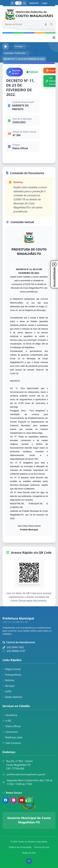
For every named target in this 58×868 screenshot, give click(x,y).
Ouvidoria (10, 715)
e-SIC (7, 721)
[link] (29, 14)
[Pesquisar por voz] (46, 24)
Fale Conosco (12, 743)
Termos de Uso (42, 847)
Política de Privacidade (20, 847)
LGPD (7, 691)
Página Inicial (11, 669)
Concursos (10, 732)
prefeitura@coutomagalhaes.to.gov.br (26, 774)
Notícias (8, 680)
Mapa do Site (29, 853)
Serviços (9, 686)
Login (44, 3)
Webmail (34, 3)
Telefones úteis (12, 737)
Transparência (12, 675)
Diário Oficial (11, 726)
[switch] (18, 3)
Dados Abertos (12, 697)
